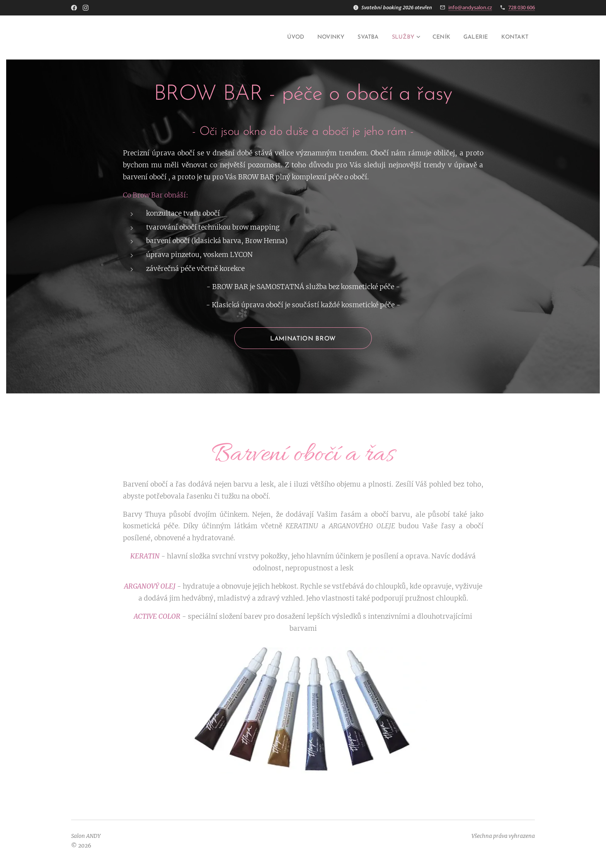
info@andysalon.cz (470, 7)
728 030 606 (522, 7)
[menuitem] (277, 37)
